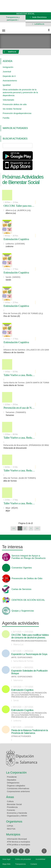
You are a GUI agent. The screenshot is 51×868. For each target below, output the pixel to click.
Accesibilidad (40, 859)
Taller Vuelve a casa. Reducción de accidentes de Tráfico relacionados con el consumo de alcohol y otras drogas (20, 375)
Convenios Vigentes (22, 568)
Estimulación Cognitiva (16, 239)
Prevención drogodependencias (17, 113)
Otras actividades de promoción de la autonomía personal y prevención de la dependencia (20, 92)
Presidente (12, 777)
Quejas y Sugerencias (23, 611)
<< (14, 528)
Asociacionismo (10, 81)
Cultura (10, 801)
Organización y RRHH (17, 816)
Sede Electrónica (39, 17)
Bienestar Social (14, 804)
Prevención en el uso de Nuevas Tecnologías (20, 408)
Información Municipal (17, 839)
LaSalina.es (39, 24)
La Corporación (16, 773)
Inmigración (8, 67)
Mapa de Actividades (15, 128)
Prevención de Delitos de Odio (27, 579)
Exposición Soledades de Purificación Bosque (29, 672)
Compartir (3, 537)
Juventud (7, 72)
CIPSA (10, 826)
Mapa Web (6, 864)
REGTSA (11, 829)
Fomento (11, 810)
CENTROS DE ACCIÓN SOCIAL (28, 600)
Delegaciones (13, 783)
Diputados (12, 780)
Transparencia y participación (13, 19)
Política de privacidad (23, 859)
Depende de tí (9, 76)
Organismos (14, 822)
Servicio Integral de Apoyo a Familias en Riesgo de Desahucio (29, 557)
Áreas (10, 797)
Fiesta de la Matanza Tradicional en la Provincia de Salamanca (30, 732)
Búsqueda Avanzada (45, 146)
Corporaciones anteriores (18, 791)
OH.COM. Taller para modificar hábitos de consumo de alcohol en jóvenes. (20, 206)
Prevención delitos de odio (15, 104)
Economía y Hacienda (17, 813)
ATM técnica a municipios (18, 842)
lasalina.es (12, 52)
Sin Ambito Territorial (12, 109)
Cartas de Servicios (21, 589)
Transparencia (20, 864)
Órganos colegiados (16, 786)
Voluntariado (8, 100)
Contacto (34, 864)
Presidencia (12, 807)
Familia (6, 118)
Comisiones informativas (18, 788)
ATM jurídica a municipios (19, 845)
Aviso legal (6, 859)
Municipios (13, 834)
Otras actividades (21, 736)
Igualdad (7, 85)
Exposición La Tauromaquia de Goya (29, 654)
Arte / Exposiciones (22, 657)
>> (37, 528)
